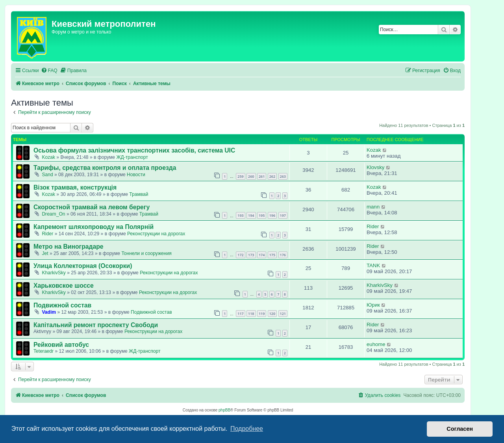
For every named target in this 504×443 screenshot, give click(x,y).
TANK (373, 265)
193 (240, 215)
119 (262, 314)
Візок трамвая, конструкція (75, 187)
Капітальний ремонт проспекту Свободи (96, 325)
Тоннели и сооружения (146, 253)
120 (272, 314)
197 (283, 215)
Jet (45, 253)
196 (272, 215)
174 (262, 255)
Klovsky (375, 167)
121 (283, 314)
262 (272, 176)
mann (373, 207)
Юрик (373, 305)
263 (283, 176)
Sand (47, 175)
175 (272, 255)
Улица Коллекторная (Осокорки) (83, 266)
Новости (136, 175)
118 (251, 314)
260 (251, 176)
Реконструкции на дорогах (156, 234)
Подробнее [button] (247, 429)
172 (240, 255)
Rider (47, 234)
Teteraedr (44, 351)
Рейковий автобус (61, 345)
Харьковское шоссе (64, 286)
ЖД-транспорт (132, 157)
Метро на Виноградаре (69, 247)
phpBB (224, 410)
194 (251, 215)
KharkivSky (54, 273)
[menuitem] (49, 71)
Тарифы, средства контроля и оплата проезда (105, 168)
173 (251, 255)
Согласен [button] (460, 429)
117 (240, 314)
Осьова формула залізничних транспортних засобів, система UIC (134, 150)
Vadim (49, 312)
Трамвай (139, 194)
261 (262, 176)
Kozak (48, 157)
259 (240, 176)
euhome (376, 344)
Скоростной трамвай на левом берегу (92, 207)
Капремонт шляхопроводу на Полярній (94, 227)
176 (283, 255)
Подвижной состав (62, 305)
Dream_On (53, 214)
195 (262, 215)
